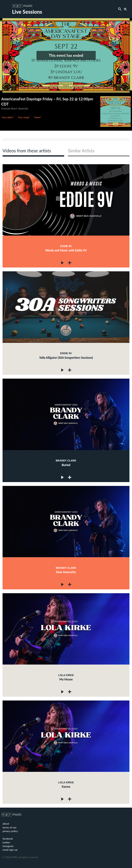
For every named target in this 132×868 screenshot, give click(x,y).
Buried (66, 465)
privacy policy (10, 831)
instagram (8, 846)
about (6, 824)
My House (66, 679)
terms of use (9, 827)
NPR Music (22, 6)
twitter (6, 842)
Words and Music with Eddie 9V (66, 250)
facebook (8, 839)
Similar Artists (81, 151)
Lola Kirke (66, 675)
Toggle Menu (8, 9)
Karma (66, 787)
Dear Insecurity (66, 572)
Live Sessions (27, 12)
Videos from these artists (27, 151)
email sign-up (10, 850)
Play (63, 263)
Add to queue (70, 263)
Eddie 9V (66, 246)
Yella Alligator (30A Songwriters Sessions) (66, 358)
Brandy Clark (66, 461)
